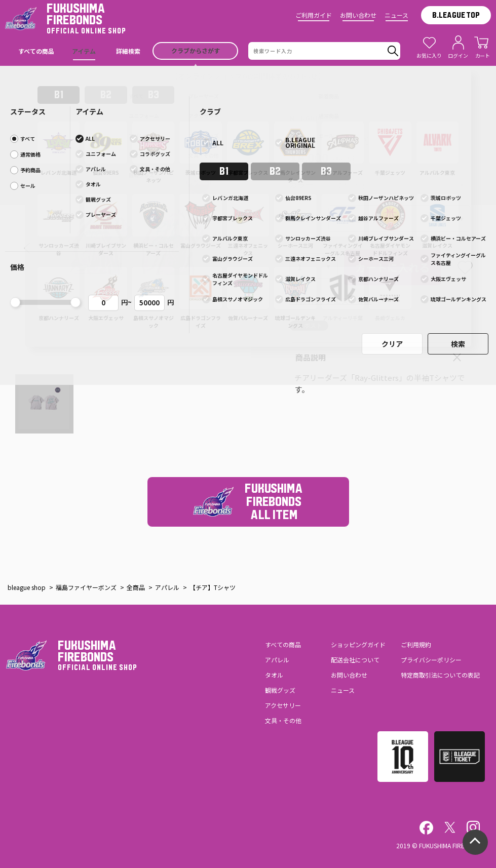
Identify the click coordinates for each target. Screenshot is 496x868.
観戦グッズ (280, 690)
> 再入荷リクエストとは (330, 301)
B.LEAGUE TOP (456, 15)
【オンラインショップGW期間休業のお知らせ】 (248, 76)
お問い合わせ (358, 15)
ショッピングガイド (358, 644)
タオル (274, 675)
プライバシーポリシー (431, 660)
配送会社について (355, 660)
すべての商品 (283, 644)
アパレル (277, 660)
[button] (27, 248)
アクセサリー (283, 705)
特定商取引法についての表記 (440, 675)
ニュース (396, 15)
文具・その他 (283, 720)
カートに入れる (392, 267)
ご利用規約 (416, 644)
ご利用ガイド (314, 15)
